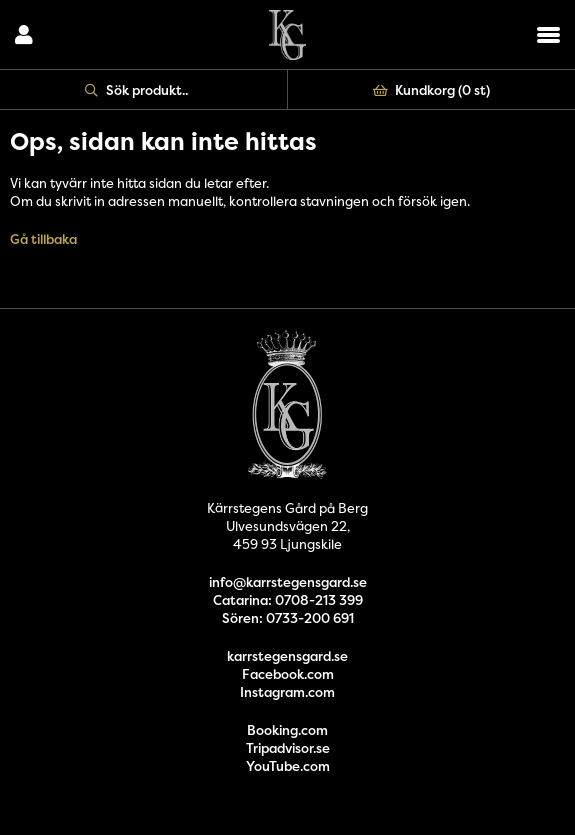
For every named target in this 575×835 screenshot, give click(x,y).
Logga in (24, 35)
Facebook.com (288, 674)
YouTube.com (288, 766)
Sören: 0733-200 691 (288, 618)
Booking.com (287, 730)
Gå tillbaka (43, 239)
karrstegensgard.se (287, 656)
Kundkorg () (432, 90)
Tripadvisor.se (288, 748)
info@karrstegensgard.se (288, 582)
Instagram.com (287, 692)
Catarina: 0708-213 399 (288, 600)
